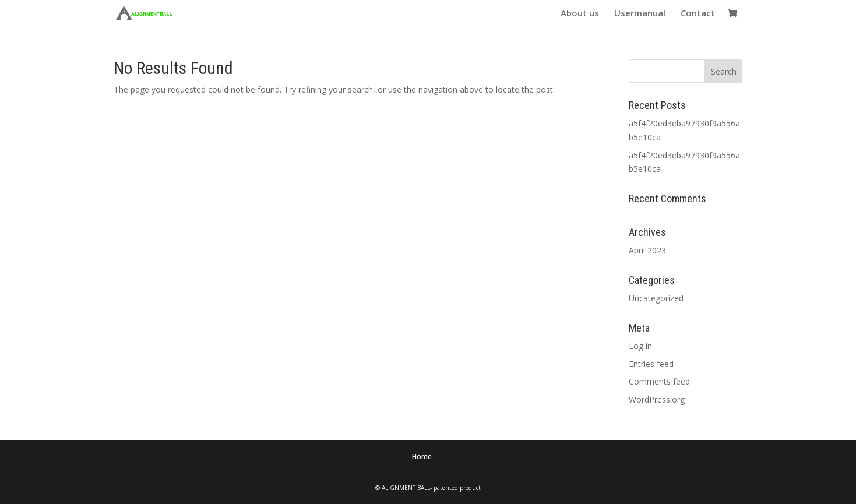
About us (580, 14)
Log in (640, 346)
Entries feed (651, 364)
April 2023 (647, 250)
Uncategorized (656, 298)
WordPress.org (657, 399)
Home (422, 457)
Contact (698, 14)
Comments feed (659, 381)
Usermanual (640, 14)
